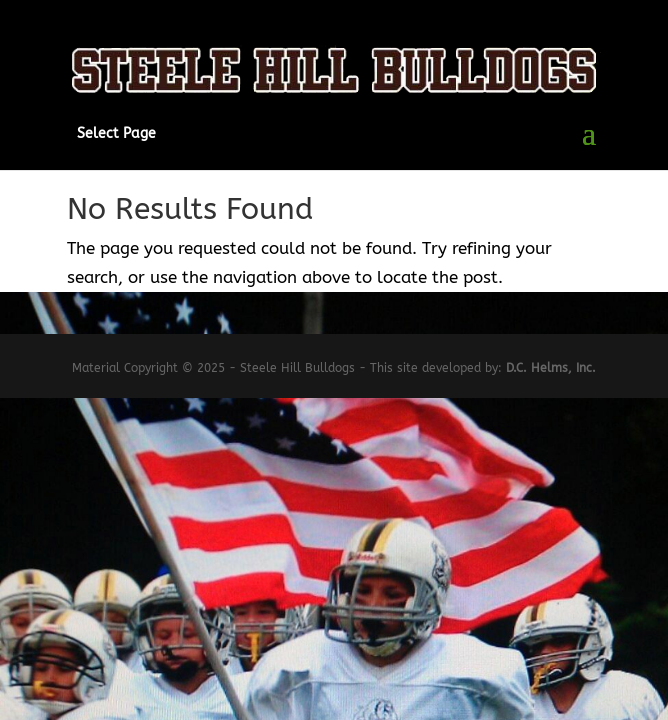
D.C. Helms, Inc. (551, 368)
